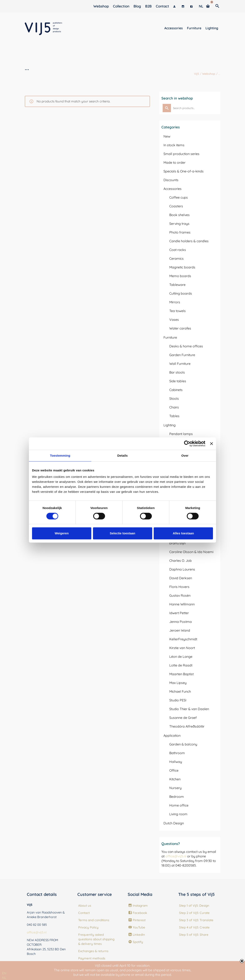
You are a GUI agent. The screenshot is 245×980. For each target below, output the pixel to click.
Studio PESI (178, 700)
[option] (4, 978)
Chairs (174, 407)
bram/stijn (177, 543)
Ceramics (176, 258)
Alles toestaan (183, 533)
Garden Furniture (182, 355)
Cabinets (176, 390)
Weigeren (62, 533)
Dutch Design (174, 823)
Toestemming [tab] (60, 456)
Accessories (173, 189)
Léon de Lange (181, 657)
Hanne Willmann (182, 604)
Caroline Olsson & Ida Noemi (191, 552)
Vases (174, 320)
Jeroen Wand (180, 630)
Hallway (176, 762)
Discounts (171, 180)
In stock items (174, 145)
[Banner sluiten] (212, 444)
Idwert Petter (179, 613)
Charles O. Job (181, 561)
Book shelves (179, 215)
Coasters (176, 206)
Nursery (175, 788)
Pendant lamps (181, 434)
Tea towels (178, 311)
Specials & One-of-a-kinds (184, 171)
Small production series (181, 154)
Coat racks (178, 250)
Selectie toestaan (123, 533)
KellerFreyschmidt (183, 639)
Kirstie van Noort (182, 648)
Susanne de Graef (183, 718)
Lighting (170, 425)
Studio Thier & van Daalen (189, 709)
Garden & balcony (183, 744)
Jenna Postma (181, 622)
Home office (179, 805)
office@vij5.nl (176, 856)
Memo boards (180, 276)
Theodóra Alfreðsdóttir (187, 726)
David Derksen (181, 578)
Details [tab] (122, 456)
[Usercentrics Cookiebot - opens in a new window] (187, 444)
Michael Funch (180, 691)
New (167, 136)
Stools (174, 398)
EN (4, 973)
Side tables (178, 381)
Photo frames (180, 232)
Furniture (170, 337)
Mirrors (175, 302)
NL (4, 978)
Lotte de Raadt (181, 665)
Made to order (174, 162)
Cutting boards (181, 293)
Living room (178, 814)
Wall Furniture (180, 364)
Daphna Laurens (182, 569)
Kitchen (175, 779)
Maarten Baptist (181, 674)
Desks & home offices (186, 346)
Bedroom (177, 797)
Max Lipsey (178, 683)
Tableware (177, 285)
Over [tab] (185, 456)
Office (174, 770)
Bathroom (177, 753)
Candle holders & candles (189, 241)
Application (172, 735)
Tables (174, 416)
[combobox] (4, 973)
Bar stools (177, 372)
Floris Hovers (179, 587)
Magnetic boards (182, 267)
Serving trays (179, 224)
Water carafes (180, 328)
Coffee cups (179, 197)
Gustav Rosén (180, 595)
